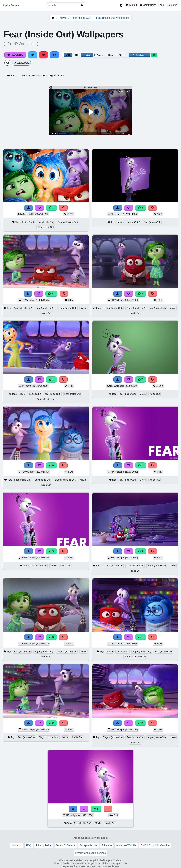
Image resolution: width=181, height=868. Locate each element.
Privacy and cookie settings (90, 853)
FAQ (29, 845)
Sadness (32, 75)
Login (161, 5)
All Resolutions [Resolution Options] (139, 55)
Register (172, 5)
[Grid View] (68, 55)
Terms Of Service (66, 845)
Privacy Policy (44, 845)
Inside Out (46, 313)
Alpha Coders (11, 5)
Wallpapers (22, 63)
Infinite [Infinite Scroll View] (87, 55)
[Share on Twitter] (33, 55)
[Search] (82, 5)
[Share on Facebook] (54, 55)
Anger (42, 75)
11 (51, 294)
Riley (60, 75)
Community (148, 5)
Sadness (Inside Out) (65, 480)
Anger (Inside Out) (23, 308)
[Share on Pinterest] (44, 55)
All (7, 63)
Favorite (15, 55)
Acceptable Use (89, 845)
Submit (131, 5)
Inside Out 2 (28, 222)
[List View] (76, 55)
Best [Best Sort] (110, 55)
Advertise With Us (126, 845)
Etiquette (107, 845)
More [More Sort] (121, 55)
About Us (17, 845)
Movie (63, 18)
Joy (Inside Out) (46, 222)
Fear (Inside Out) (81, 18)
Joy (23, 75)
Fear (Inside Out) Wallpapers (113, 18)
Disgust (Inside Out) (68, 222)
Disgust (51, 75)
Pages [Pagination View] (98, 55)
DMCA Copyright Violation (155, 845)
